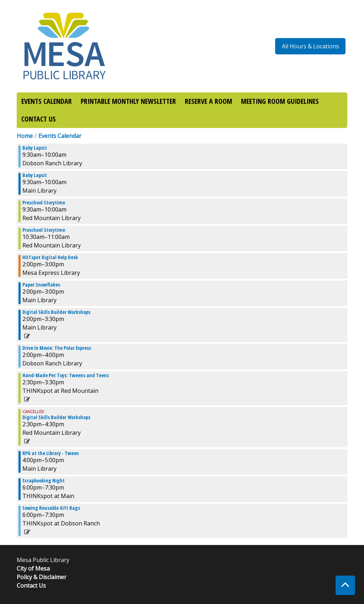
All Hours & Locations (311, 46)
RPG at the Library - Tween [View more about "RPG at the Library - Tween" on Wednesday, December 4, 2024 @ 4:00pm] (51, 453)
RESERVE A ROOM (208, 101)
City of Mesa (33, 568)
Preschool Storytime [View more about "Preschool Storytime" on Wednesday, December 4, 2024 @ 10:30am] (44, 230)
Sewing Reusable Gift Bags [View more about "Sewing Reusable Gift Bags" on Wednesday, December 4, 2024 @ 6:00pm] (51, 508)
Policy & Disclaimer (42, 577)
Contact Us (31, 586)
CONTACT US (39, 119)
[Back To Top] (345, 585)
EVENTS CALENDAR (47, 101)
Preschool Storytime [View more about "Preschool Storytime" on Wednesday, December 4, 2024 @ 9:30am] (44, 203)
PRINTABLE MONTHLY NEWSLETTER (128, 101)
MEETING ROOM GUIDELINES (280, 101)
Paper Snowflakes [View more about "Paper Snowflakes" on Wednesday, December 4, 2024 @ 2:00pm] (41, 285)
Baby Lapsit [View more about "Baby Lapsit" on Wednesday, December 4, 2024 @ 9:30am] (35, 148)
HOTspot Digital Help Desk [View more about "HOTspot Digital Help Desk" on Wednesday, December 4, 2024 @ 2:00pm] (50, 257)
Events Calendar (60, 136)
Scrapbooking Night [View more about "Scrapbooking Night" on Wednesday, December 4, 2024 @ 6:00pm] (44, 481)
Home (25, 136)
